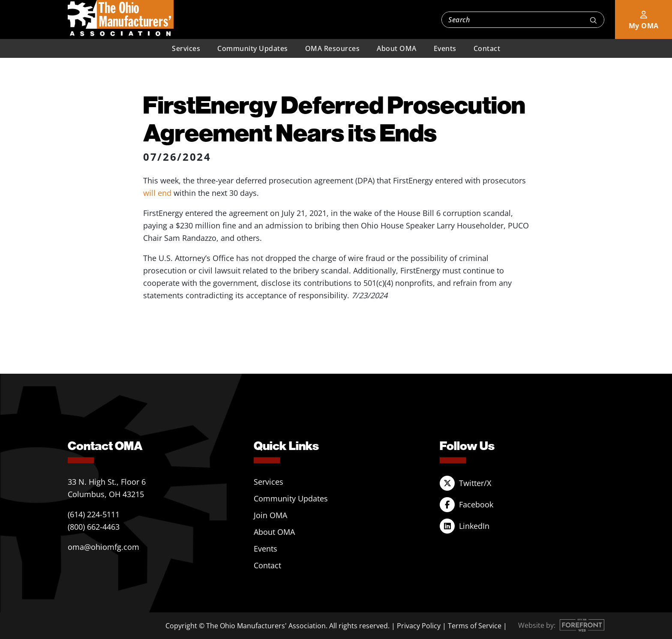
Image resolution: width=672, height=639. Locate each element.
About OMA (397, 48)
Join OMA (270, 515)
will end (157, 193)
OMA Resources (333, 48)
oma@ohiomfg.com (103, 547)
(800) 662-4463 (94, 527)
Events (445, 48)
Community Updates (253, 48)
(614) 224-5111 (94, 514)
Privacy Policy (419, 626)
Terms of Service (475, 626)
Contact (487, 48)
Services (186, 48)
